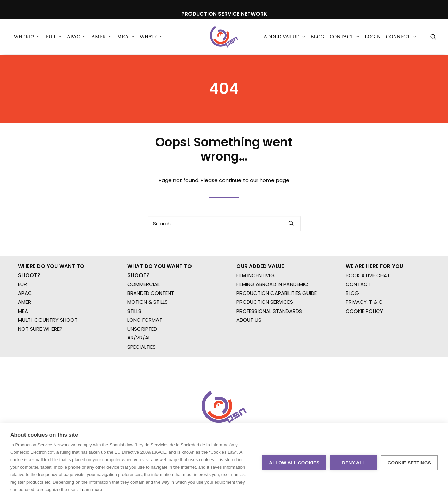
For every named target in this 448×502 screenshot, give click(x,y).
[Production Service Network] (224, 37)
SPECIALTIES (142, 366)
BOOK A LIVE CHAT (368, 294)
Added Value (284, 37)
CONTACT (358, 303)
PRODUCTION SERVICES (265, 321)
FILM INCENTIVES (255, 294)
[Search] (224, 233)
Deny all (353, 463)
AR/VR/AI (138, 357)
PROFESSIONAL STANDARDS (269, 330)
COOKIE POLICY (364, 330)
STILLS (134, 330)
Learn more (91, 490)
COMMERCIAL (143, 303)
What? (151, 37)
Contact (344, 37)
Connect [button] (401, 37)
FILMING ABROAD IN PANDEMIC (272, 303)
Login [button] (373, 37)
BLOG (352, 312)
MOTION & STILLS (147, 321)
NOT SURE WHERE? (40, 348)
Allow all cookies (294, 463)
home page (275, 190)
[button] (433, 37)
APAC (76, 37)
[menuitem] (27, 37)
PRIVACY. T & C (364, 321)
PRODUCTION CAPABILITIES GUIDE (277, 312)
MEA (126, 37)
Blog (318, 37)
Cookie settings (409, 463)
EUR (53, 37)
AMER (101, 37)
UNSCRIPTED (142, 348)
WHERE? (27, 37)
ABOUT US (249, 339)
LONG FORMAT (145, 339)
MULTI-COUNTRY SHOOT (48, 339)
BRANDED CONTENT (151, 312)
